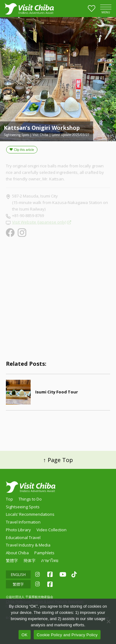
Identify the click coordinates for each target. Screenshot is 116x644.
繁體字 (12, 560)
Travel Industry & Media (28, 545)
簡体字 (30, 560)
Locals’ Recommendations (30, 514)
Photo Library (18, 530)
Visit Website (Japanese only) (39, 222)
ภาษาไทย (50, 560)
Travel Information (23, 522)
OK (25, 635)
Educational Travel (23, 537)
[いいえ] (108, 621)
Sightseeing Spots (23, 507)
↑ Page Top (58, 460)
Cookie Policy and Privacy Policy (67, 635)
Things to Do (30, 499)
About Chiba (17, 553)
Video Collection (52, 530)
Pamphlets (44, 553)
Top (9, 499)
